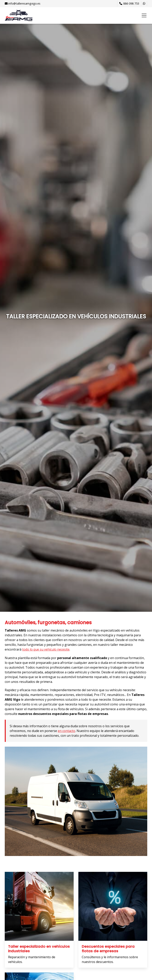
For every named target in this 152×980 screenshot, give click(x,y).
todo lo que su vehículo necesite (46, 649)
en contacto (66, 731)
